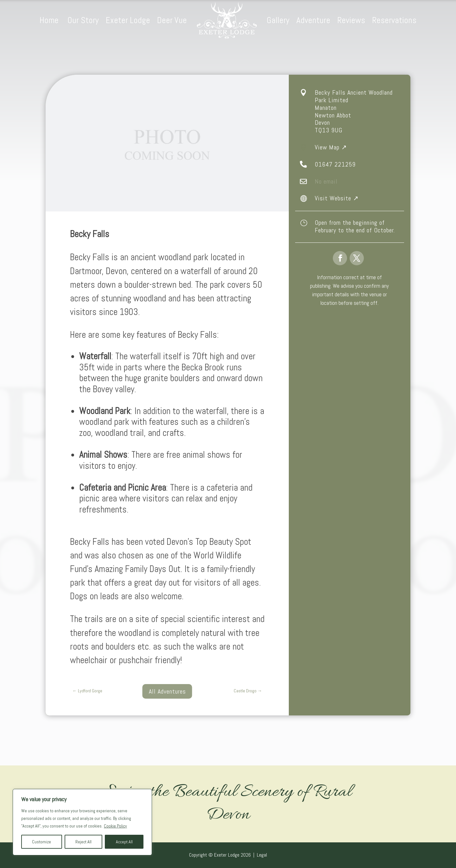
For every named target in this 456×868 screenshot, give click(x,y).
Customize (41, 842)
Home (50, 20)
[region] (82, 822)
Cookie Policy (115, 826)
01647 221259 (335, 164)
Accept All (124, 842)
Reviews (351, 20)
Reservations (394, 20)
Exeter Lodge (128, 20)
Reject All (83, 842)
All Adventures (167, 691)
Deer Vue (172, 20)
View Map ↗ (331, 147)
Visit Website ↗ (337, 198)
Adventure (313, 20)
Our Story (83, 20)
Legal (262, 855)
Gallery (278, 20)
